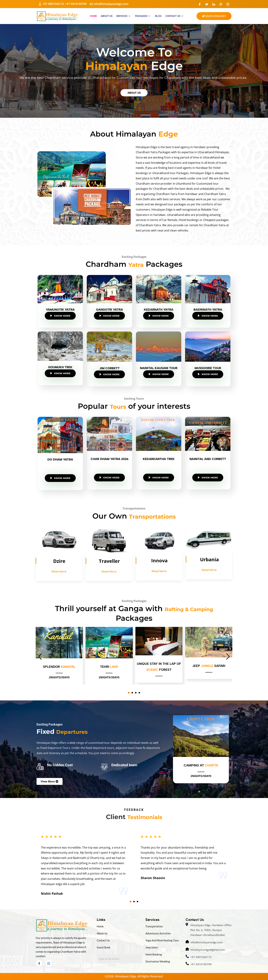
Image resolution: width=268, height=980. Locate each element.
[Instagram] (228, 4)
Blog (158, 16)
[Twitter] (207, 4)
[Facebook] (200, 4)
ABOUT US (107, 16)
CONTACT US (175, 16)
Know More (60, 316)
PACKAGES (143, 16)
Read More (59, 572)
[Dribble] (221, 4)
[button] (129, 693)
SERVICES (124, 16)
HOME (93, 16)
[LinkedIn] (214, 4)
